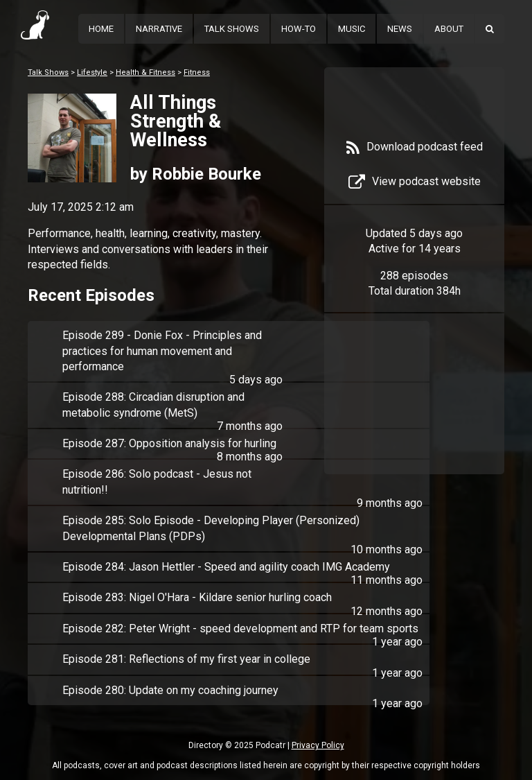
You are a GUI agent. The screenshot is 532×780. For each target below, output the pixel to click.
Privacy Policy (318, 745)
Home (101, 29)
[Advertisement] (414, 404)
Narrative (159, 29)
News (400, 29)
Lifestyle (92, 72)
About (449, 29)
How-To (299, 29)
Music (352, 29)
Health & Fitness (145, 72)
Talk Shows (232, 29)
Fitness (197, 72)
